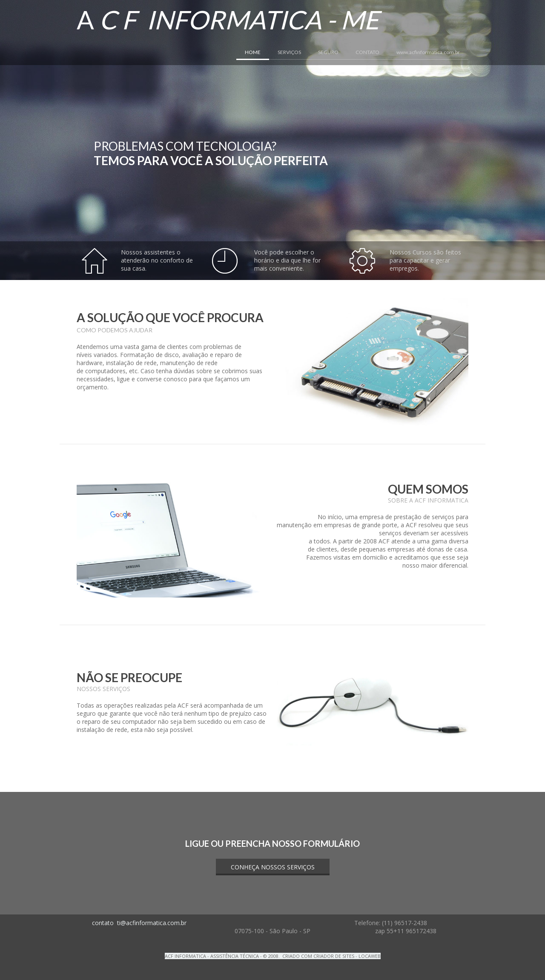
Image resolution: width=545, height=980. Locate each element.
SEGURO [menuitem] (328, 52)
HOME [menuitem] (253, 52)
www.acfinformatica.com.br (428, 52)
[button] (273, 867)
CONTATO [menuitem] (367, 52)
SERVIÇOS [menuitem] (289, 52)
